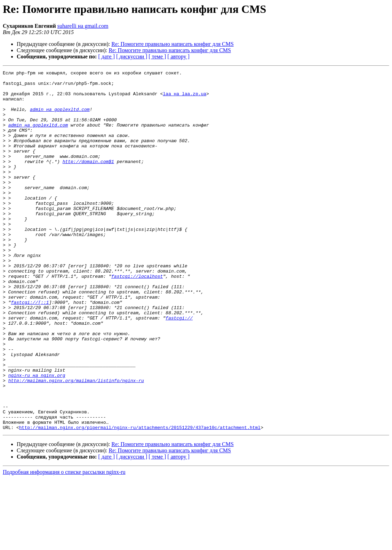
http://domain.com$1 (88, 180)
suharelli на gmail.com (83, 26)
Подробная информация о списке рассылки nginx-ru (64, 544)
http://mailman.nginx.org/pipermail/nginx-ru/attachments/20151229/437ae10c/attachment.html (140, 499)
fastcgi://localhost (137, 318)
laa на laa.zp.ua (185, 99)
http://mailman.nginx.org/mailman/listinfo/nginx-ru (76, 443)
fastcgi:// (179, 368)
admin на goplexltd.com (60, 118)
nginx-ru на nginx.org (37, 437)
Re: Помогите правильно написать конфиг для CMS (173, 44)
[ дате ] (106, 56)
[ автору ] (178, 56)
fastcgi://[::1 (30, 349)
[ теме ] (157, 56)
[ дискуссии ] (132, 56)
